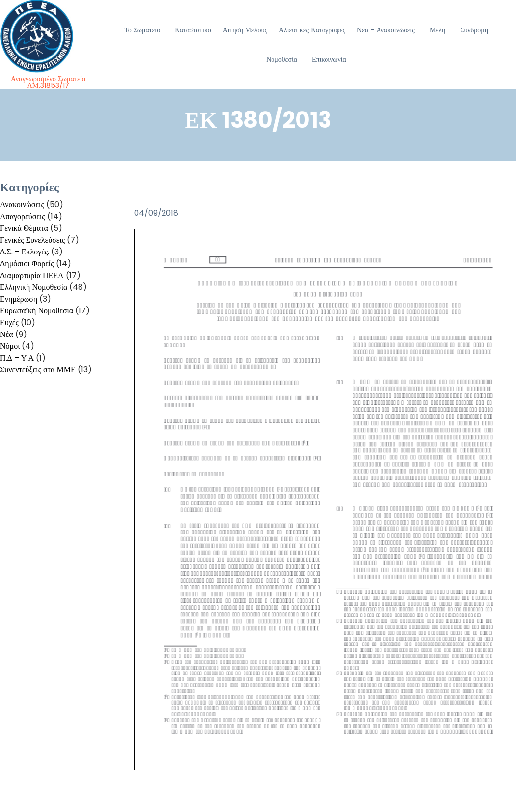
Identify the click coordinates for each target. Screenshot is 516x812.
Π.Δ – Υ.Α (17, 358)
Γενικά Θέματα (24, 228)
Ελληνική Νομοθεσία (34, 287)
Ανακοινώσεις (22, 205)
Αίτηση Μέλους (245, 30)
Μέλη (437, 30)
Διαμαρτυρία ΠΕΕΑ (32, 275)
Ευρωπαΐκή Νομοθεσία (37, 311)
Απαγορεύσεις (23, 216)
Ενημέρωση (19, 299)
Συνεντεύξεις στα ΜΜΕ (38, 370)
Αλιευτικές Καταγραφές (312, 30)
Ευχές (9, 322)
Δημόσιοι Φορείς (27, 264)
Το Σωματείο (142, 30)
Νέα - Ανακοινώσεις (386, 30)
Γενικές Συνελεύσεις (32, 240)
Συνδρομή (474, 30)
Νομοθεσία (282, 59)
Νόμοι (10, 346)
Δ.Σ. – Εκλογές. (25, 252)
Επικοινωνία (329, 59)
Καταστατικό (193, 30)
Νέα (7, 334)
